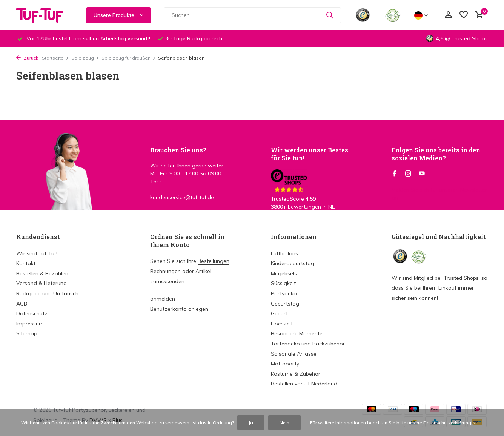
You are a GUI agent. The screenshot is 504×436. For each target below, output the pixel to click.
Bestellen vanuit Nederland (304, 384)
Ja (251, 423)
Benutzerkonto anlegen (179, 309)
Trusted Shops (470, 38)
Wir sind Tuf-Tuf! (37, 253)
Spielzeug (85, 58)
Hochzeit (282, 324)
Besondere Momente (297, 333)
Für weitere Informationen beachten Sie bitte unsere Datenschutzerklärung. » (393, 423)
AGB (22, 304)
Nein (284, 423)
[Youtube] (422, 174)
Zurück (27, 58)
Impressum (30, 324)
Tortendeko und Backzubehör (308, 344)
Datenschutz (32, 313)
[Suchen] (252, 15)
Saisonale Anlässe (294, 354)
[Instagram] (408, 174)
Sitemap (27, 333)
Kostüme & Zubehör (296, 374)
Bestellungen (214, 261)
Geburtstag (285, 304)
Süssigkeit (283, 283)
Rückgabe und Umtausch (47, 293)
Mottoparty (285, 364)
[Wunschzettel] (464, 15)
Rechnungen (165, 271)
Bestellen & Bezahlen (42, 273)
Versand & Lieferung (41, 283)
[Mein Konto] (448, 15)
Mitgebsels (284, 273)
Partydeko (284, 293)
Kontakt (26, 263)
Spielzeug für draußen (129, 58)
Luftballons (284, 253)
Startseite (55, 58)
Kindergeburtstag (293, 263)
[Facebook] (395, 174)
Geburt (279, 313)
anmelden (163, 299)
